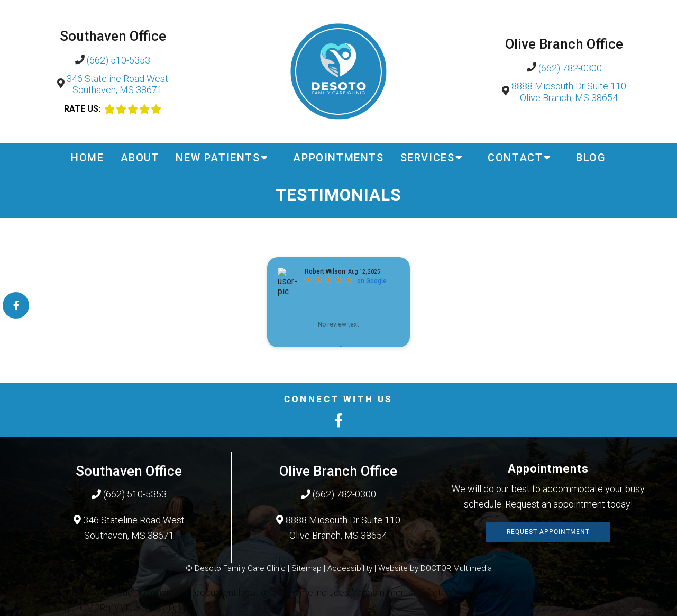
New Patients (218, 158)
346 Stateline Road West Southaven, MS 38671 (117, 84)
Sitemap (307, 568)
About (140, 158)
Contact (515, 158)
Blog (591, 158)
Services (428, 158)
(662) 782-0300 (570, 68)
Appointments (338, 158)
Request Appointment (548, 532)
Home (87, 158)
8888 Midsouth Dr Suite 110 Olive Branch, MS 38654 (569, 92)
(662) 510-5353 (118, 60)
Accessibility (350, 568)
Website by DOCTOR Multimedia (435, 568)
